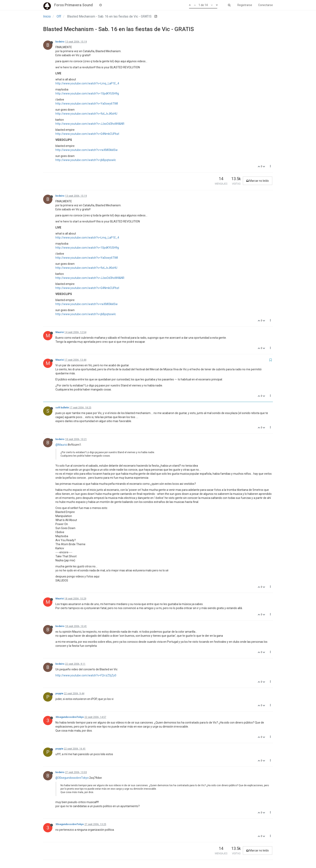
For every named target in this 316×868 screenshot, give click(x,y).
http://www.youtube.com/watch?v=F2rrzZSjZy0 (86, 675)
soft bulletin (62, 408)
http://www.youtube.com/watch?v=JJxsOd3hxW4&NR (90, 124)
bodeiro (60, 42)
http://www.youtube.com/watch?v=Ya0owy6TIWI (87, 104)
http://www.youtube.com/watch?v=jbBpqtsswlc (86, 160)
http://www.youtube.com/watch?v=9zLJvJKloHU (86, 114)
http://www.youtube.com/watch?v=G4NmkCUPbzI (87, 134)
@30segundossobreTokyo (72, 778)
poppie (59, 694)
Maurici (60, 332)
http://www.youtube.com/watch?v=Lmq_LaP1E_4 (87, 83)
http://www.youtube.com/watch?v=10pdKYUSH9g (87, 93)
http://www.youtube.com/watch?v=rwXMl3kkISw (87, 150)
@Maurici (61, 445)
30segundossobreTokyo (70, 717)
